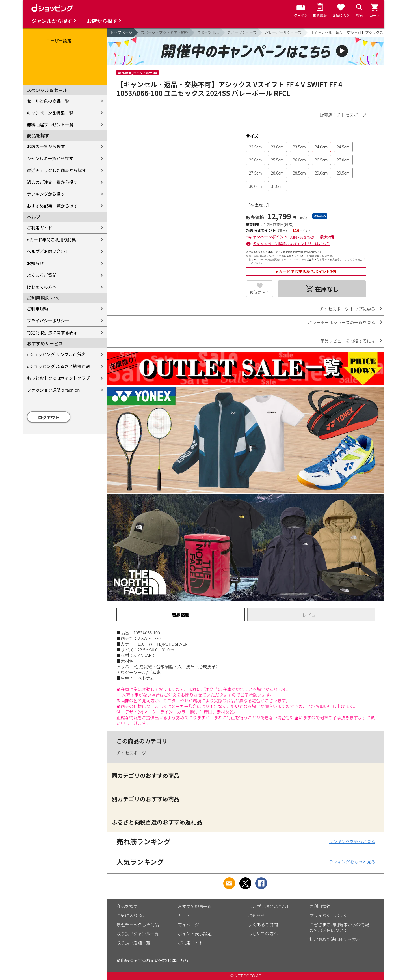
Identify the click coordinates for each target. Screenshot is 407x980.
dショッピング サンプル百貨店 (56, 354)
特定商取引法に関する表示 (52, 332)
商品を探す (127, 906)
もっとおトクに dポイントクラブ (58, 378)
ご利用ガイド (40, 228)
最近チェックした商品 (138, 924)
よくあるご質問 (42, 275)
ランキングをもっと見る (352, 841)
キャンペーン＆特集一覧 (50, 113)
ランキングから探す (46, 194)
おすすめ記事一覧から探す (52, 206)
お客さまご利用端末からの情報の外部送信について (339, 927)
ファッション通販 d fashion (53, 390)
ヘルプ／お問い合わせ (48, 251)
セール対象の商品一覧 (48, 101)
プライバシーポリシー (48, 321)
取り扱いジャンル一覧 (138, 933)
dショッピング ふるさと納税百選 (58, 366)
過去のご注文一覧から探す (52, 182)
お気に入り (260, 292)
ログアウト (49, 417)
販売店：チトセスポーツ (343, 115)
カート (184, 915)
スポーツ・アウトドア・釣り (165, 32)
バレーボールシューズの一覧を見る (342, 322)
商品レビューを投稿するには (348, 341)
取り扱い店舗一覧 (133, 943)
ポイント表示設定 (195, 933)
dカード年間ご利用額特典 (51, 239)
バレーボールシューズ (283, 32)
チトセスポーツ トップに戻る (347, 309)
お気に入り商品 (131, 915)
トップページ (121, 32)
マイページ (188, 924)
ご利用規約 (37, 309)
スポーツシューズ (242, 32)
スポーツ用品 (208, 32)
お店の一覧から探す (46, 146)
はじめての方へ (42, 287)
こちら (182, 960)
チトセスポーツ (131, 753)
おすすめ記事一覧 (195, 906)
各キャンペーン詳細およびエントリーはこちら (291, 244)
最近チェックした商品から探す (57, 170)
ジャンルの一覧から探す (50, 158)
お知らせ (35, 263)
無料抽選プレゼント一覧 (50, 125)
